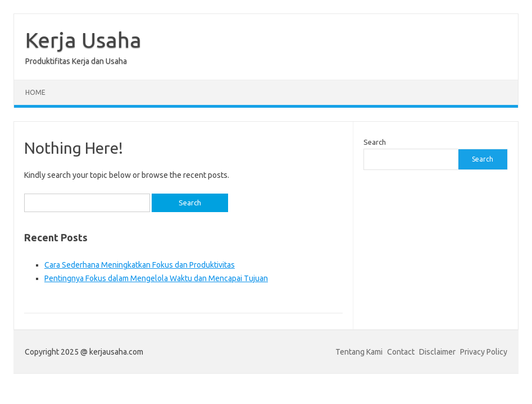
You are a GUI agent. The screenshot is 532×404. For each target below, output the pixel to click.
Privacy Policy (484, 352)
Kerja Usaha (83, 40)
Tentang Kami (359, 352)
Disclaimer (437, 352)
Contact (401, 352)
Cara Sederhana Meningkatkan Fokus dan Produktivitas (140, 265)
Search (375, 142)
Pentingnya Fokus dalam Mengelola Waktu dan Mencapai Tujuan (156, 278)
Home (35, 92)
